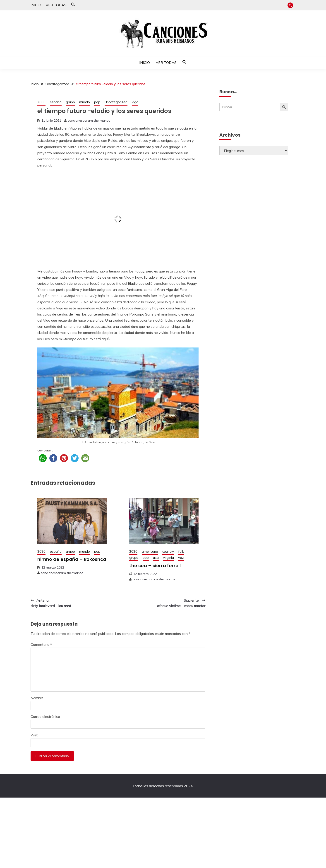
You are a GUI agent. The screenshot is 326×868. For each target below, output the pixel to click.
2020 (41, 551)
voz (181, 558)
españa (56, 102)
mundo (85, 102)
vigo (135, 102)
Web (35, 735)
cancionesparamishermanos (89, 121)
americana (150, 551)
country (168, 551)
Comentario (41, 644)
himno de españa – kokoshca (72, 559)
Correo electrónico (45, 716)
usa (156, 558)
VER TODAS (56, 5)
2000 (41, 102)
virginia (168, 558)
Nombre (37, 698)
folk (181, 551)
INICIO (36, 5)
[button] (73, 5)
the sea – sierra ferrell (155, 566)
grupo (70, 102)
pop (97, 102)
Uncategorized (116, 102)
